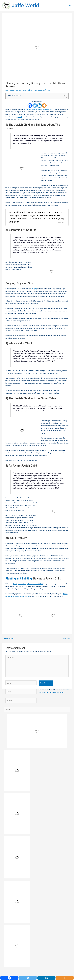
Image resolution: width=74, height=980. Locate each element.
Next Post (67, 648)
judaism (30, 99)
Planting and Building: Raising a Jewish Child (38, 118)
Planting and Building (19, 588)
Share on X (61, 232)
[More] (44, 115)
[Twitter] (35, 115)
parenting (37, 99)
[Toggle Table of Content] (64, 105)
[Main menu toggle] (70, 10)
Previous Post (8, 648)
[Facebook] (30, 115)
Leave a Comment (12, 99)
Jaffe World (35, 10)
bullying (34, 298)
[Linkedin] (39, 115)
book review (23, 99)
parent (20, 126)
